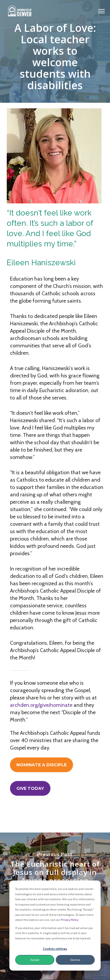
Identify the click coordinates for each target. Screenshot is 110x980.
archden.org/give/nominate (41, 705)
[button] (101, 11)
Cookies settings (55, 949)
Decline (75, 960)
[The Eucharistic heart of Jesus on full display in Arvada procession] (55, 869)
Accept (35, 960)
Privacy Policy (69, 920)
